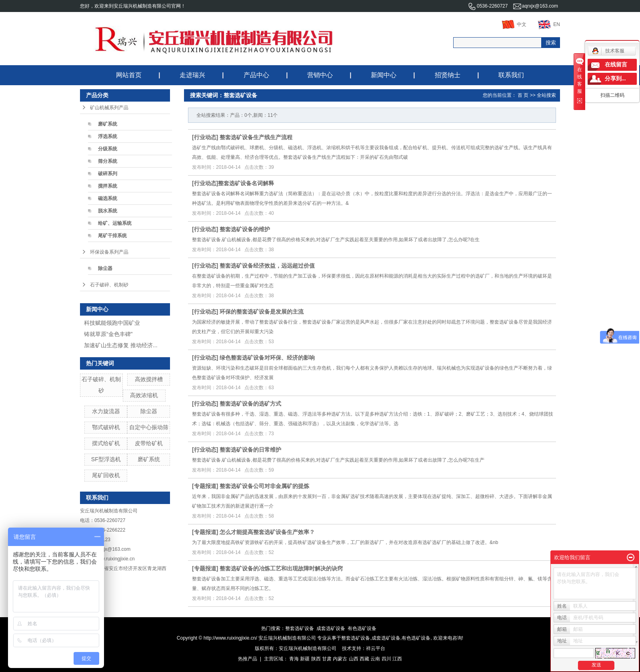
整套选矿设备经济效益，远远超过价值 (267, 266)
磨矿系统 (108, 124)
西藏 (364, 659)
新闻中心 (384, 75)
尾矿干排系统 (112, 236)
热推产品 (248, 659)
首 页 (523, 95)
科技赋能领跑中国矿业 (112, 323)
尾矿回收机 (106, 475)
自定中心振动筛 (149, 427)
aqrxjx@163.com (536, 6)
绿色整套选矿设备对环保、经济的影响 (267, 358)
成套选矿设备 (331, 628)
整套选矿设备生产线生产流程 (256, 137)
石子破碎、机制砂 (109, 285)
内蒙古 (340, 659)
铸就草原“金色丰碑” (108, 334)
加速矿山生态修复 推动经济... (121, 345)
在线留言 (616, 65)
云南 (375, 659)
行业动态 (205, 137)
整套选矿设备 (300, 628)
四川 (386, 659)
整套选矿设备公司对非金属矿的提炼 (264, 486)
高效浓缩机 (144, 395)
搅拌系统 (108, 186)
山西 (354, 659)
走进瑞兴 (192, 75)
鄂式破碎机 (106, 427)
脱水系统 (108, 211)
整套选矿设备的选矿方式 (250, 404)
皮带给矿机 (149, 443)
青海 (294, 659)
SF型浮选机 (106, 459)
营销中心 (320, 75)
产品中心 (256, 75)
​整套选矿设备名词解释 (246, 183)
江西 (397, 659)
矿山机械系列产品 (109, 108)
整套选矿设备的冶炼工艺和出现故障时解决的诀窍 (281, 568)
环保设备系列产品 (109, 252)
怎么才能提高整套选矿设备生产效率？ (267, 532)
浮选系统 (108, 136)
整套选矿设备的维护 (245, 229)
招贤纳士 (448, 75)
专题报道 (205, 486)
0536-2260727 (488, 6)
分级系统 (108, 149)
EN (549, 24)
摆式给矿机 (106, 443)
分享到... (615, 79)
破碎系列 (108, 174)
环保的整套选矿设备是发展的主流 (262, 312)
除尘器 (105, 268)
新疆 (305, 659)
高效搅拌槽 (149, 379)
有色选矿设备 (362, 628)
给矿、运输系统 (115, 223)
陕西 (316, 659)
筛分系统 (108, 161)
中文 (514, 24)
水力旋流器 (106, 411)
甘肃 (327, 659)
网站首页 (129, 75)
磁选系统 (108, 198)
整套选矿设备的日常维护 (250, 450)
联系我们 (511, 75)
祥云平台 (376, 648)
